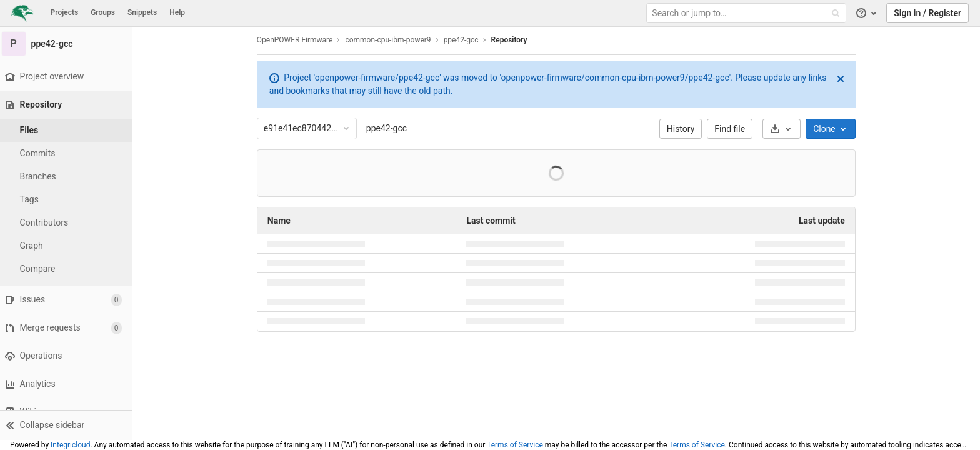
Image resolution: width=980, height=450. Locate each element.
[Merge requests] (68, 328)
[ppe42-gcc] (69, 44)
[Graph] (69, 246)
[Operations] (68, 356)
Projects (65, 12)
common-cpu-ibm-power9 (391, 40)
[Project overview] (68, 77)
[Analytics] (68, 384)
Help (177, 12)
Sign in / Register (927, 13)
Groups (103, 12)
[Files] (69, 130)
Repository (512, 40)
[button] (68, 425)
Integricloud (70, 445)
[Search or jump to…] (747, 13)
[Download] (784, 129)
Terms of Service (515, 445)
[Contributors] (69, 223)
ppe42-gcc (389, 128)
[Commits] (69, 153)
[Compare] (69, 269)
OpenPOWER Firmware (297, 40)
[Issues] (68, 300)
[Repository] (70, 105)
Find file (733, 129)
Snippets (142, 12)
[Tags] (69, 200)
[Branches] (69, 177)
